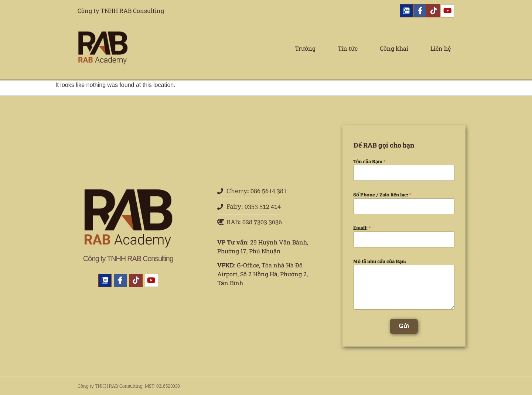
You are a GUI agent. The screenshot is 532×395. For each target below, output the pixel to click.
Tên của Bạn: (369, 162)
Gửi (404, 326)
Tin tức (348, 48)
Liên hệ (441, 48)
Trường (305, 48)
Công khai (394, 48)
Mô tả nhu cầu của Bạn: (380, 261)
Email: (362, 228)
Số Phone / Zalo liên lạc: (382, 195)
